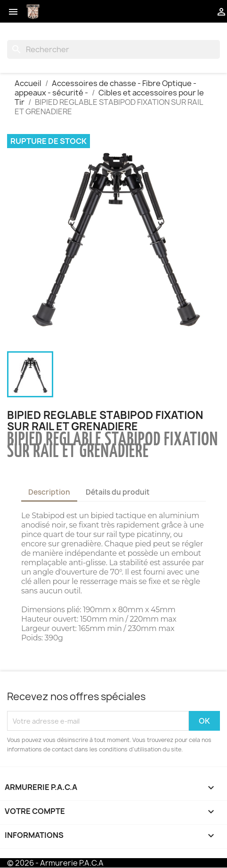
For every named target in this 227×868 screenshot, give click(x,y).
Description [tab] (49, 492)
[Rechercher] (113, 49)
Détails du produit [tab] (118, 492)
